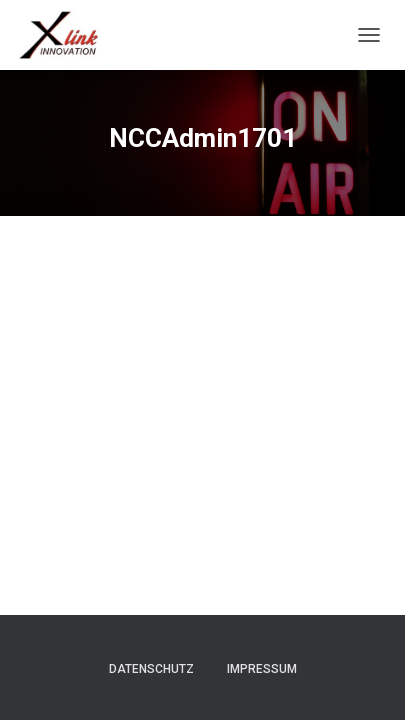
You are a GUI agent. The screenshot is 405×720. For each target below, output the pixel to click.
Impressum (262, 669)
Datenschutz (151, 669)
